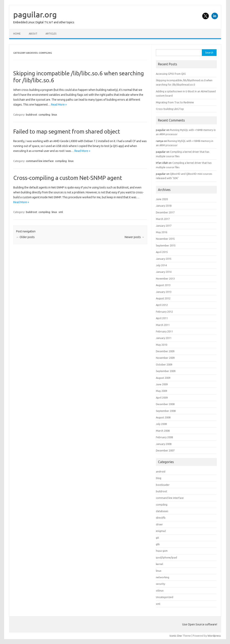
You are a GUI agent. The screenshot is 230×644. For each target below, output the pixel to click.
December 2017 (165, 212)
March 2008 (163, 431)
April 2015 (162, 252)
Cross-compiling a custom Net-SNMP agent (68, 178)
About (33, 34)
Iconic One (176, 636)
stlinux (160, 591)
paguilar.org (35, 14)
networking (163, 577)
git (157, 538)
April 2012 (162, 305)
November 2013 (165, 279)
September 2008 (166, 411)
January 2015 (164, 259)
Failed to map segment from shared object (67, 131)
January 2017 (164, 226)
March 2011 (163, 325)
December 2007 (165, 450)
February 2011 (164, 331)
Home (17, 34)
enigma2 (161, 531)
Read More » (59, 105)
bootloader (163, 485)
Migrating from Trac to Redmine (175, 102)
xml (61, 212)
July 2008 (161, 424)
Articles (51, 34)
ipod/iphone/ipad (166, 557)
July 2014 (161, 265)
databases (162, 511)
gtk (158, 544)
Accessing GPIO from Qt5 (171, 74)
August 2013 (163, 285)
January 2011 (164, 338)
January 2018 (164, 206)
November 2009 (165, 358)
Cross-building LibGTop (170, 109)
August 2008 (163, 417)
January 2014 (164, 272)
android (161, 471)
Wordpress (214, 636)
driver (159, 524)
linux (54, 115)
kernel (159, 564)
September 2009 (166, 371)
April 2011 (162, 318)
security (161, 584)
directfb (161, 518)
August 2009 (163, 378)
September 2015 (166, 245)
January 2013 (164, 292)
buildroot (32, 115)
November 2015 (165, 239)
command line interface (40, 161)
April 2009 (162, 398)
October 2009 (164, 364)
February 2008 (164, 437)
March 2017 (163, 219)
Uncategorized (165, 597)
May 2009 (162, 391)
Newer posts (134, 237)
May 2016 (162, 232)
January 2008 (164, 444)
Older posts (25, 237)
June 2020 (162, 199)
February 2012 (164, 312)
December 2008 (165, 404)
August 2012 (163, 298)
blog (159, 478)
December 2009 (165, 351)
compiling (44, 115)
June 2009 (162, 384)
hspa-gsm (162, 551)
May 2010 (162, 345)
